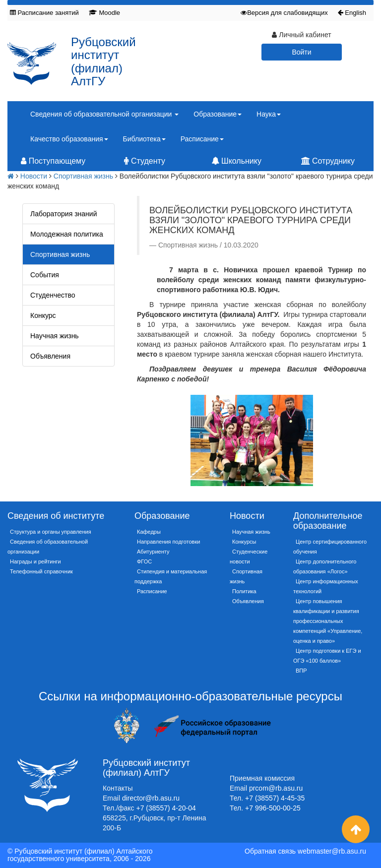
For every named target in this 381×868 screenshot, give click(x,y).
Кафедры (149, 532)
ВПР (301, 671)
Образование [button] (218, 114)
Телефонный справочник (41, 571)
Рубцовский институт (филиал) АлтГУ (103, 62)
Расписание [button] (202, 139)
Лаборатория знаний (63, 214)
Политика (244, 591)
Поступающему (53, 161)
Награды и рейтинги (35, 561)
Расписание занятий (44, 13)
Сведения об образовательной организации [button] (104, 114)
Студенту (145, 161)
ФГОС (144, 561)
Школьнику (236, 161)
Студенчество (53, 295)
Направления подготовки (168, 542)
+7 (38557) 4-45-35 (275, 798)
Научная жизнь (55, 336)
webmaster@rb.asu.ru (332, 851)
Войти (301, 52)
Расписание (152, 591)
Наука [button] (269, 114)
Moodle (104, 13)
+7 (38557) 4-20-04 (166, 808)
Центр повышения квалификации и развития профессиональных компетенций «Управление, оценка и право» (328, 621)
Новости (34, 176)
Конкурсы (244, 542)
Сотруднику (328, 161)
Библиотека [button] (144, 139)
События (45, 275)
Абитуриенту (153, 552)
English (352, 13)
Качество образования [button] (69, 139)
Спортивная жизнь (83, 176)
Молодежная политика (67, 234)
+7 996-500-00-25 (273, 808)
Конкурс (43, 315)
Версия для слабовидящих (284, 13)
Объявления (50, 356)
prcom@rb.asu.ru (276, 788)
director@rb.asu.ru (151, 798)
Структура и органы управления (51, 532)
